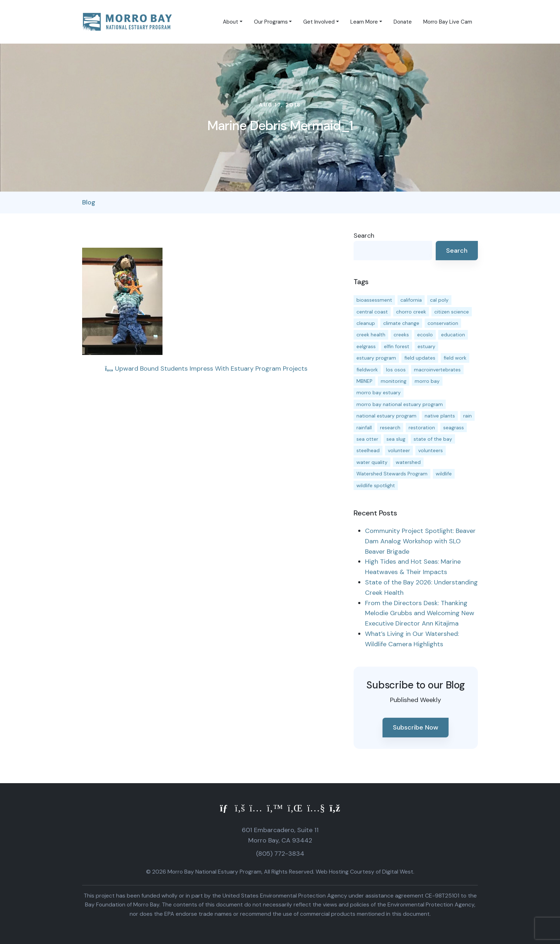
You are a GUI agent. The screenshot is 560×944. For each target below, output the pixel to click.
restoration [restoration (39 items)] (422, 427)
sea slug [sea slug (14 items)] (396, 439)
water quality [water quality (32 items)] (372, 462)
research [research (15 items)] (390, 427)
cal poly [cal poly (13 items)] (439, 300)
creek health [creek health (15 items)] (371, 335)
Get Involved (319, 22)
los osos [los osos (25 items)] (396, 370)
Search (364, 236)
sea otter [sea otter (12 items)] (367, 439)
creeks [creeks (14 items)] (401, 335)
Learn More (364, 22)
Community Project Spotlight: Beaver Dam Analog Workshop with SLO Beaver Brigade (420, 541)
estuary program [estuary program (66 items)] (376, 358)
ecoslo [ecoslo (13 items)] (425, 335)
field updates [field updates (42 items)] (420, 358)
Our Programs (271, 22)
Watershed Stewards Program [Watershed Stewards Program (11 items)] (392, 474)
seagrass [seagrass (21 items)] (454, 427)
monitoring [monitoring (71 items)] (394, 381)
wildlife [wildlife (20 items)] (444, 474)
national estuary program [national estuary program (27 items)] (386, 416)
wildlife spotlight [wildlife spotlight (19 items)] (376, 485)
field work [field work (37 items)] (455, 358)
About (231, 22)
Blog (89, 202)
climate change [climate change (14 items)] (401, 323)
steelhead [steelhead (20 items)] (368, 450)
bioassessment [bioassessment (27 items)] (374, 300)
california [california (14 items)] (411, 300)
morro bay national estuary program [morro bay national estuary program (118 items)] (400, 404)
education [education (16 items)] (453, 335)
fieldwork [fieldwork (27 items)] (367, 370)
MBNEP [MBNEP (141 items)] (364, 381)
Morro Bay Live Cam (448, 22)
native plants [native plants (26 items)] (440, 416)
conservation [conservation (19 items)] (443, 323)
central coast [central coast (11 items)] (372, 312)
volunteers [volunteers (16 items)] (431, 450)
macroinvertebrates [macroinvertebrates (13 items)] (437, 370)
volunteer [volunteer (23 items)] (399, 450)
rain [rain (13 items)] (467, 416)
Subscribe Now (416, 727)
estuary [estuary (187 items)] (426, 346)
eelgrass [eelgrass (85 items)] (366, 346)
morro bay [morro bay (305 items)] (427, 381)
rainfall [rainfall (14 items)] (364, 427)
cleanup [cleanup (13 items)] (366, 323)
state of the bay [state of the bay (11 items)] (433, 439)
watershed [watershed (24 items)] (408, 462)
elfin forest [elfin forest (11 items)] (397, 346)
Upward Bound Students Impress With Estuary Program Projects (206, 369)
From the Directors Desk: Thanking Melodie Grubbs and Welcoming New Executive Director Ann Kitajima (420, 613)
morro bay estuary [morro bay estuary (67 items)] (379, 392)
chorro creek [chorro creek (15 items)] (411, 312)
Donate (403, 22)
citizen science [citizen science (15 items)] (452, 312)
